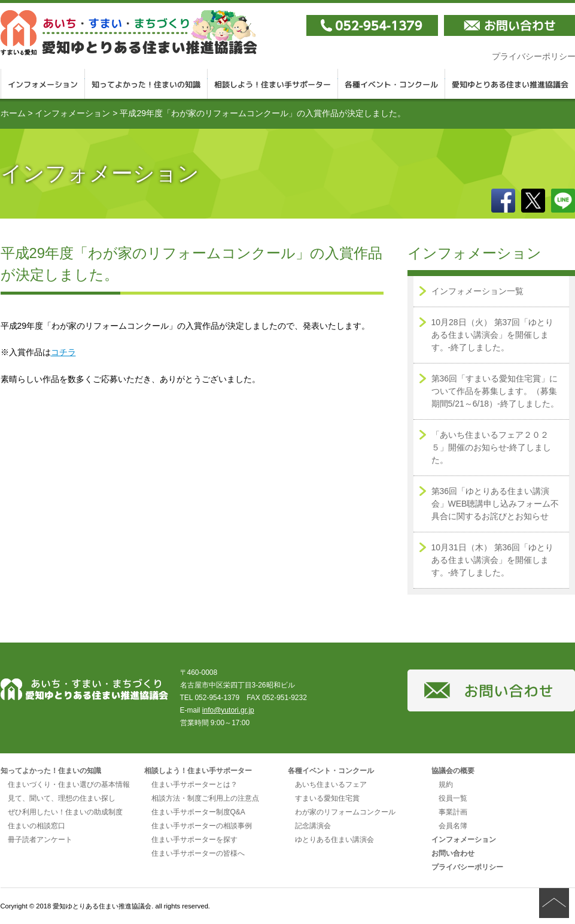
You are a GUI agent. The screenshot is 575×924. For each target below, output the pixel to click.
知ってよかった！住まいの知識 (146, 84)
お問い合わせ (453, 853)
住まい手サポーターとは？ (194, 784)
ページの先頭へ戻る (554, 903)
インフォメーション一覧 (477, 291)
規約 (446, 784)
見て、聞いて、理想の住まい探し (62, 798)
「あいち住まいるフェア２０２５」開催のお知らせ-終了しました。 (492, 447)
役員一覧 (453, 798)
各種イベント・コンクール (392, 84)
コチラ (63, 352)
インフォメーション (43, 84)
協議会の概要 (453, 771)
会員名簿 (453, 826)
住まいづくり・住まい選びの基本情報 (69, 784)
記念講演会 (313, 826)
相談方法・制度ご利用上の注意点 (205, 798)
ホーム (13, 113)
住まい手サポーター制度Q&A (198, 812)
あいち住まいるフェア (331, 784)
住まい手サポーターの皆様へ (198, 853)
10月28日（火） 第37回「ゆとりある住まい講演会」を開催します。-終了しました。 (493, 335)
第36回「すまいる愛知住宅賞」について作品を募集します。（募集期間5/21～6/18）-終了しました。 (495, 391)
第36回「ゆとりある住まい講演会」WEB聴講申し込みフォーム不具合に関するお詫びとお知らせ (495, 504)
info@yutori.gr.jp (228, 710)
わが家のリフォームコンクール (345, 812)
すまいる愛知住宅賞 (327, 798)
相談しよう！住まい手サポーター (273, 84)
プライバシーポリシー (467, 867)
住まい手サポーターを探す (194, 840)
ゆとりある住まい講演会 (334, 840)
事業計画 (453, 812)
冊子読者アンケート (40, 840)
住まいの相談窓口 (36, 826)
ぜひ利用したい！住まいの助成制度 (65, 812)
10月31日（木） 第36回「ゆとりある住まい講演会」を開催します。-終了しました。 (493, 560)
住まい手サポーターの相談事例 (202, 826)
